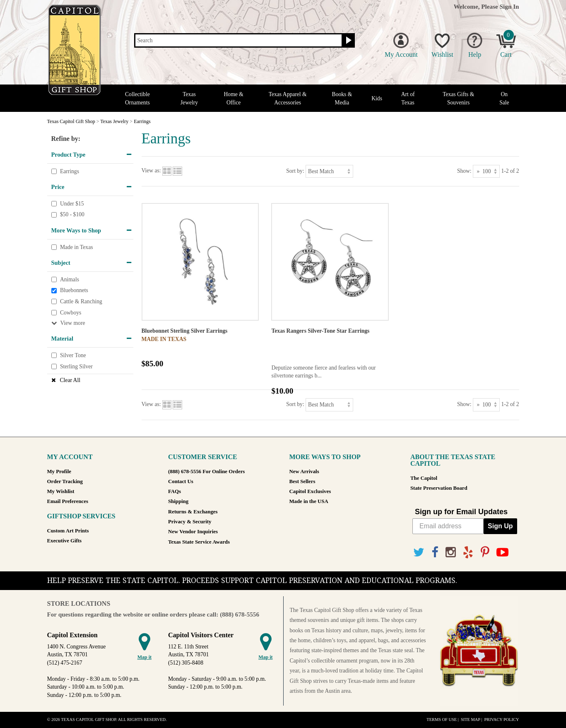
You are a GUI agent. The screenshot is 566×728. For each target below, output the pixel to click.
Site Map (471, 720)
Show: (464, 171)
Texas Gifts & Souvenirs (458, 98)
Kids (377, 98)
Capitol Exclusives (310, 491)
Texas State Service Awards (199, 542)
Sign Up (500, 526)
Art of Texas (408, 98)
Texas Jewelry (189, 98)
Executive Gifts (65, 541)
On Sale (504, 98)
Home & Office (234, 98)
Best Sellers (302, 481)
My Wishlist (61, 491)
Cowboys (71, 313)
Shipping (178, 501)
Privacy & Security (190, 522)
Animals (70, 279)
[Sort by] (329, 171)
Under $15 (72, 204)
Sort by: (295, 171)
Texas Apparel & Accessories (288, 98)
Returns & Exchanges (193, 512)
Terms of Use (442, 720)
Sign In (509, 6)
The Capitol (424, 478)
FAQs (175, 491)
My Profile (59, 472)
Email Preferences (68, 501)
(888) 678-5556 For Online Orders (206, 472)
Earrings (70, 171)
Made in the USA (309, 501)
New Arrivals (304, 472)
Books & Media (342, 98)
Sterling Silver (76, 366)
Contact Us (181, 481)
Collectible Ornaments (137, 98)
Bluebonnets (74, 291)
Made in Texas (77, 247)
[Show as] (486, 171)
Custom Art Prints (68, 531)
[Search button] (348, 41)
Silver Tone (73, 355)
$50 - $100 (72, 215)
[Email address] (448, 526)
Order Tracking (65, 481)
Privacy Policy (501, 720)
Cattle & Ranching (81, 301)
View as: (151, 171)
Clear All (70, 380)
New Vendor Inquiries (193, 532)
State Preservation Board (439, 488)
